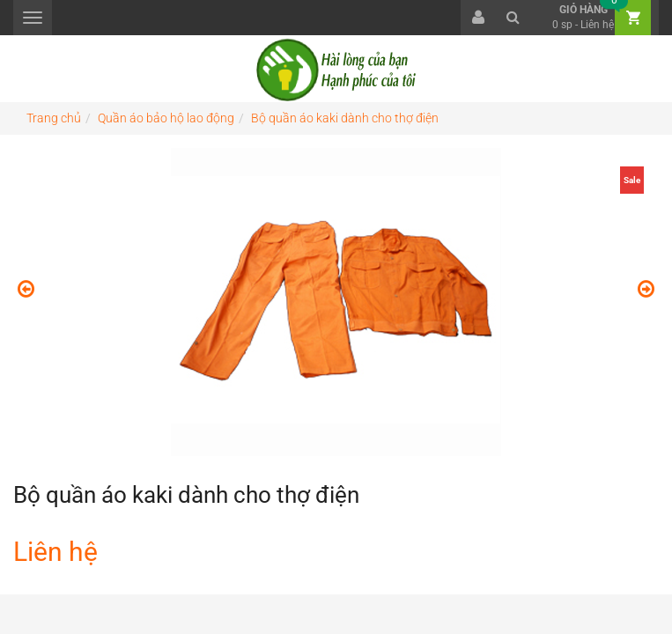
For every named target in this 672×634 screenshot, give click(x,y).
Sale (632, 180)
